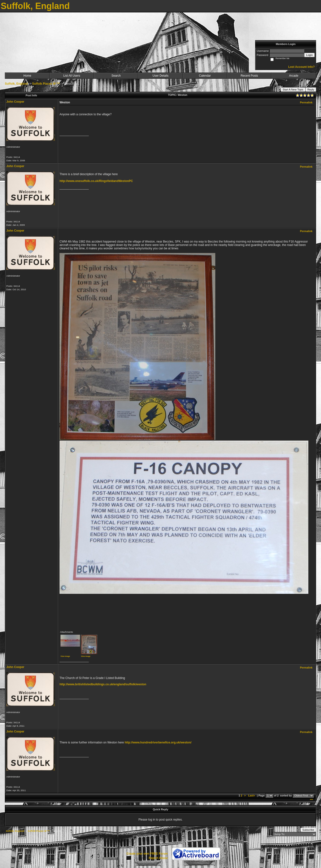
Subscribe (308, 830)
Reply (311, 90)
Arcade (294, 76)
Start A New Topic (293, 90)
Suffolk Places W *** (46, 84)
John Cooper (15, 102)
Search (116, 76)
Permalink (306, 102)
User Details (160, 76)
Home (27, 76)
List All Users (72, 76)
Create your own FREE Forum (147, 854)
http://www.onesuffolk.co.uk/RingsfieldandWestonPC (96, 181)
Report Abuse (158, 858)
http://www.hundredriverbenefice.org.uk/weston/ (158, 742)
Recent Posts (249, 76)
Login (309, 55)
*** (311, 800)
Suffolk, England (16, 84)
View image (65, 656)
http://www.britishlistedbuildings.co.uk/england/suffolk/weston (103, 684)
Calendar (205, 76)
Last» (252, 796)
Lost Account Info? (301, 67)
